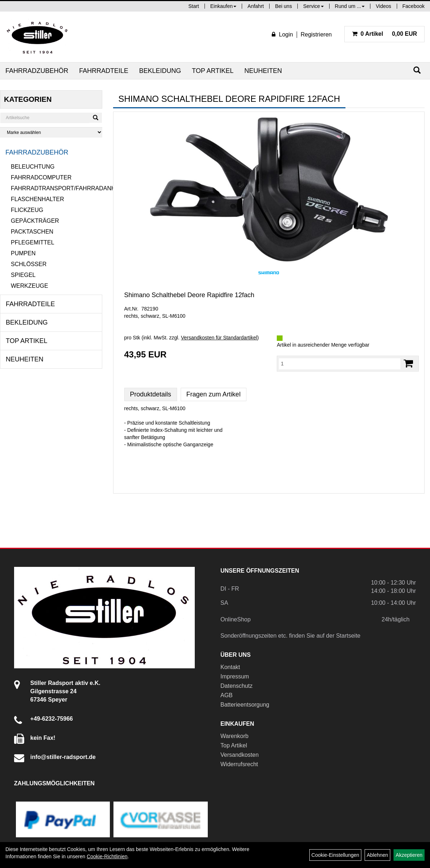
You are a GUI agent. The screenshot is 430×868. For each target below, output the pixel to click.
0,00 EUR (384, 34)
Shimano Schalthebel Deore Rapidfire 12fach (189, 295)
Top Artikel (213, 71)
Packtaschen (32, 232)
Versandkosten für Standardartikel (219, 338)
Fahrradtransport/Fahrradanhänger (57, 188)
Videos (384, 6)
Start (194, 6)
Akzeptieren (409, 855)
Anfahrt (256, 6)
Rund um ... (350, 6)
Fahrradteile (104, 71)
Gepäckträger (35, 221)
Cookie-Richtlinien (107, 856)
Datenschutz (236, 686)
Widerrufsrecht (239, 764)
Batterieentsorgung (245, 705)
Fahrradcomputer (41, 177)
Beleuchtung (33, 167)
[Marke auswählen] (51, 132)
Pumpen (23, 253)
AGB (227, 695)
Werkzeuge (29, 286)
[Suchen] (417, 70)
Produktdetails (151, 394)
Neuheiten (263, 71)
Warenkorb (235, 736)
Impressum (235, 676)
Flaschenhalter (37, 199)
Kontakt (230, 667)
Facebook (414, 6)
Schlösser (29, 264)
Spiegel (23, 275)
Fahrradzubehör (37, 71)
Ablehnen (377, 855)
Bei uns (283, 6)
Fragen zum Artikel (214, 394)
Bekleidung (160, 71)
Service (313, 6)
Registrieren (316, 34)
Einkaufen (223, 6)
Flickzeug (27, 210)
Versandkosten (240, 755)
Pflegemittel (33, 242)
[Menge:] (340, 364)
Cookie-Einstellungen (335, 855)
